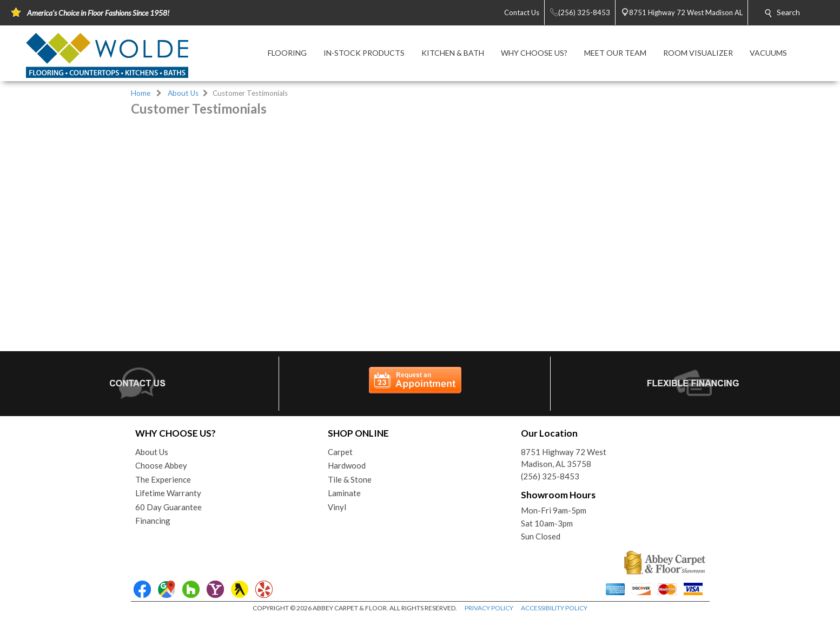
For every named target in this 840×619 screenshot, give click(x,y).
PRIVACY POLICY (489, 608)
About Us (183, 93)
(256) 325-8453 (550, 476)
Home (141, 93)
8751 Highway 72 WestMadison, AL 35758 (564, 458)
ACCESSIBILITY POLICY (554, 608)
